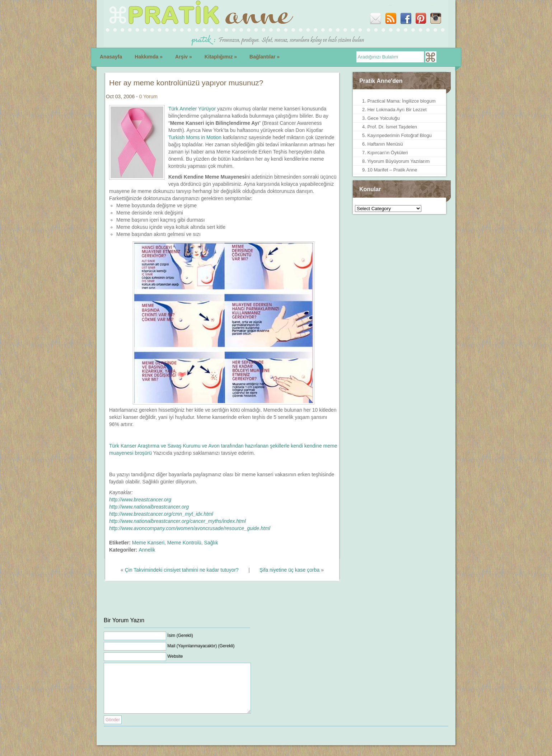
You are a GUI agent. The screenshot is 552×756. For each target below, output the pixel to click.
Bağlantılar (265, 57)
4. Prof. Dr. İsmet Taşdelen (390, 127)
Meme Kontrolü (184, 543)
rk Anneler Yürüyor (196, 109)
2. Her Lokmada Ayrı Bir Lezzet (394, 110)
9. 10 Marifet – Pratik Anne (390, 170)
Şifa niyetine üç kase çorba (289, 570)
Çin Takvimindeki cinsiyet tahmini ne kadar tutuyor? (182, 570)
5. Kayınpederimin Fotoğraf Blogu (397, 135)
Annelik (147, 550)
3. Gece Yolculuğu (381, 118)
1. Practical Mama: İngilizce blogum (399, 101)
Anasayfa (111, 57)
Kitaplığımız (221, 57)
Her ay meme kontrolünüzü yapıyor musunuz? (186, 83)
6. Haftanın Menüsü (382, 144)
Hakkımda (149, 57)
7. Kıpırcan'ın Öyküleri (385, 153)
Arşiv (184, 57)
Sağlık (211, 543)
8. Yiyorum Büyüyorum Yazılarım (396, 161)
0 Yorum (148, 96)
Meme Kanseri (148, 543)
